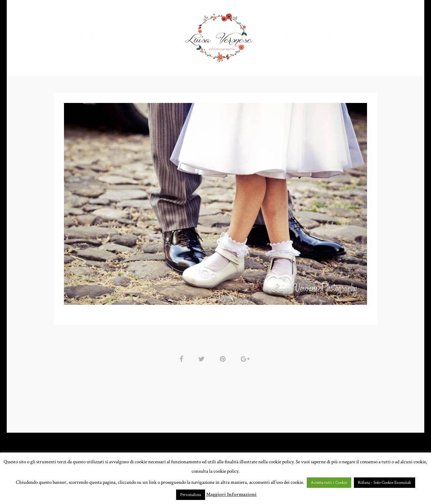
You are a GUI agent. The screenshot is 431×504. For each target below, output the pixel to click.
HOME (88, 35)
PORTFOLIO (122, 35)
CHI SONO (280, 35)
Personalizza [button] (191, 495)
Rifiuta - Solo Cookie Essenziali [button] (385, 483)
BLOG (349, 35)
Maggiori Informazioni (231, 494)
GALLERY (164, 35)
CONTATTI (317, 35)
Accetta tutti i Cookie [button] (329, 483)
